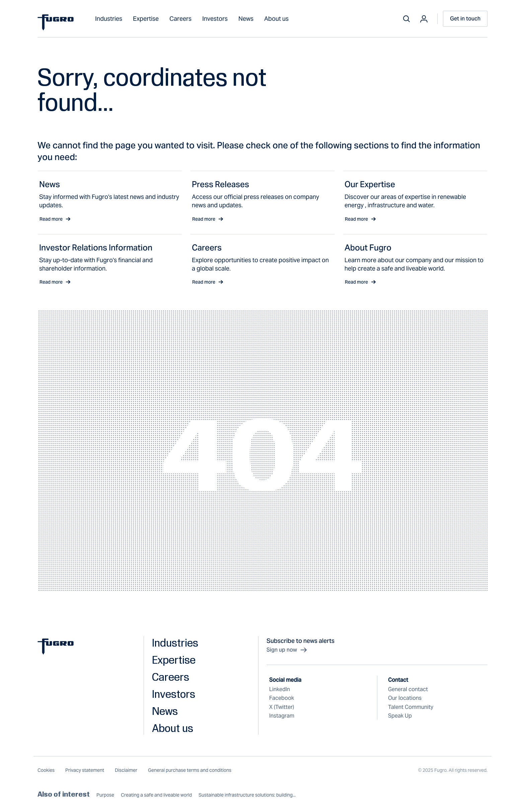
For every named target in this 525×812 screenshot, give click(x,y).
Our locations (405, 698)
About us (276, 19)
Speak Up (400, 716)
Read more (55, 219)
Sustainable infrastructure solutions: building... (247, 795)
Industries (109, 19)
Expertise (146, 19)
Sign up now (287, 650)
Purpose (105, 795)
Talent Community (411, 707)
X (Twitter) (282, 707)
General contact (408, 689)
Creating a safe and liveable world (156, 795)
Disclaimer (126, 770)
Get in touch (465, 19)
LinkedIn (280, 689)
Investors (215, 19)
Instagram (282, 716)
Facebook (282, 698)
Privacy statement (85, 770)
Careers (180, 19)
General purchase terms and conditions (190, 770)
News (246, 19)
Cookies (46, 770)
